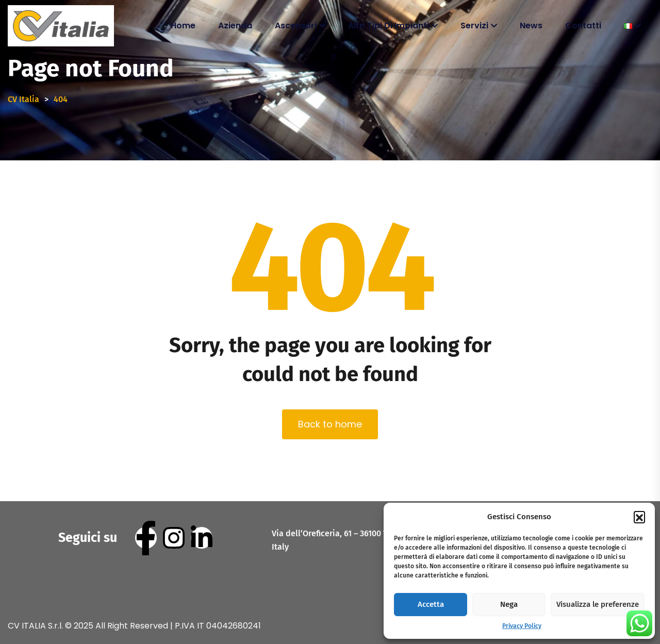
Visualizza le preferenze (598, 604)
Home (183, 26)
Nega (509, 604)
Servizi (474, 26)
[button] (639, 517)
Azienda (235, 26)
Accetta (431, 604)
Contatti (583, 26)
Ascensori (296, 26)
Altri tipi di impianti (389, 26)
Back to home (330, 424)
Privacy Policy (522, 626)
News (531, 26)
